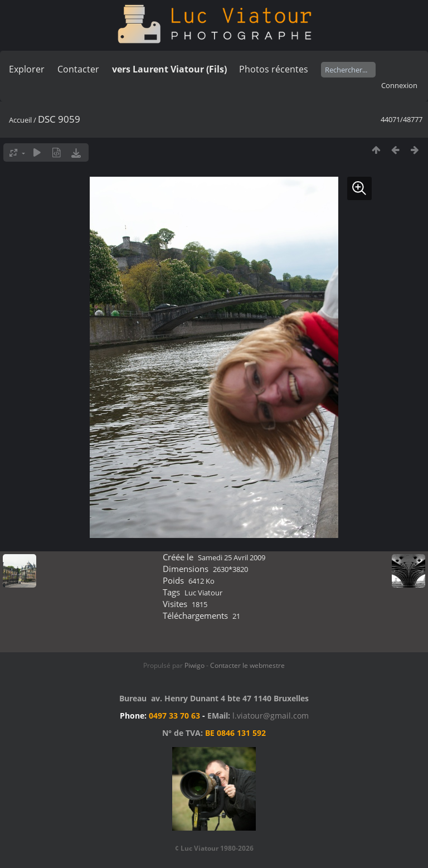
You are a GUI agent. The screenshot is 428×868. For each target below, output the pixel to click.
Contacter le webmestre (247, 665)
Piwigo (194, 665)
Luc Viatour (203, 593)
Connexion (399, 85)
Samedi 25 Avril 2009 (232, 557)
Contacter (78, 69)
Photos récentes (274, 69)
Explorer (27, 69)
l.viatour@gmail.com (271, 716)
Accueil (20, 120)
